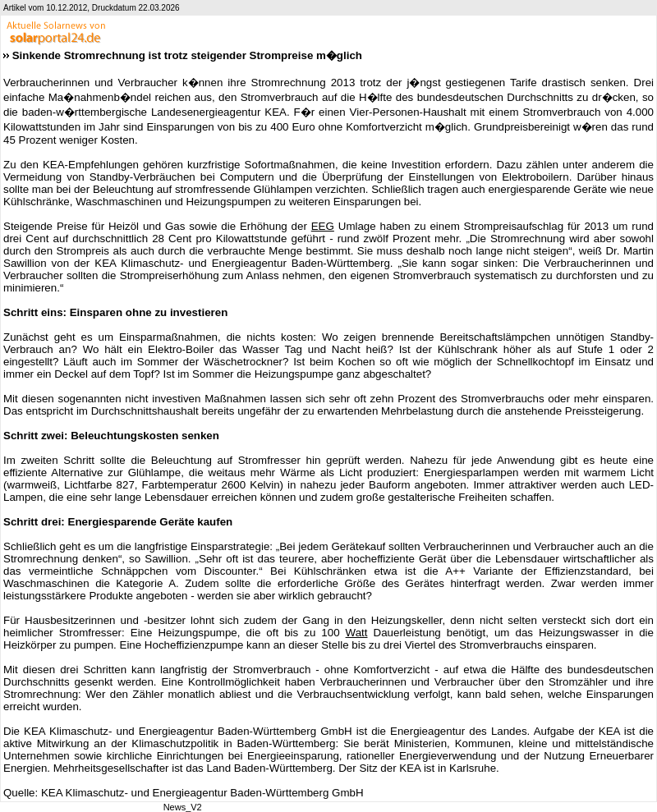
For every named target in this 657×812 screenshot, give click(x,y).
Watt (357, 633)
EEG (323, 226)
